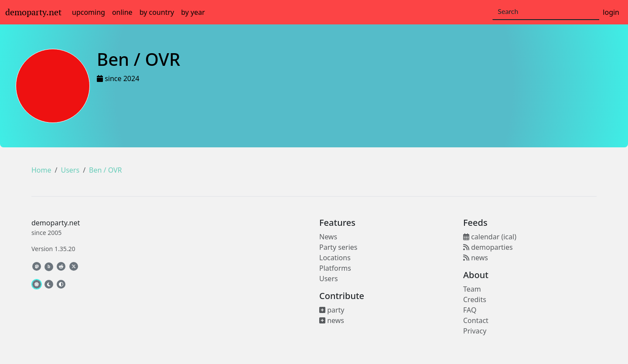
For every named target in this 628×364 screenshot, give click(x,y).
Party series (338, 247)
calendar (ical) (490, 237)
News (328, 237)
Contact (476, 320)
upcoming (89, 12)
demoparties (488, 247)
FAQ (470, 310)
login (611, 12)
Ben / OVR (105, 170)
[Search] (546, 12)
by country (157, 12)
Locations (335, 258)
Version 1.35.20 (53, 249)
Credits (475, 299)
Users (70, 170)
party (332, 310)
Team (472, 289)
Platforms (335, 268)
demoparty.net (33, 12)
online (122, 12)
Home (41, 170)
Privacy (475, 331)
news (332, 320)
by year (193, 12)
